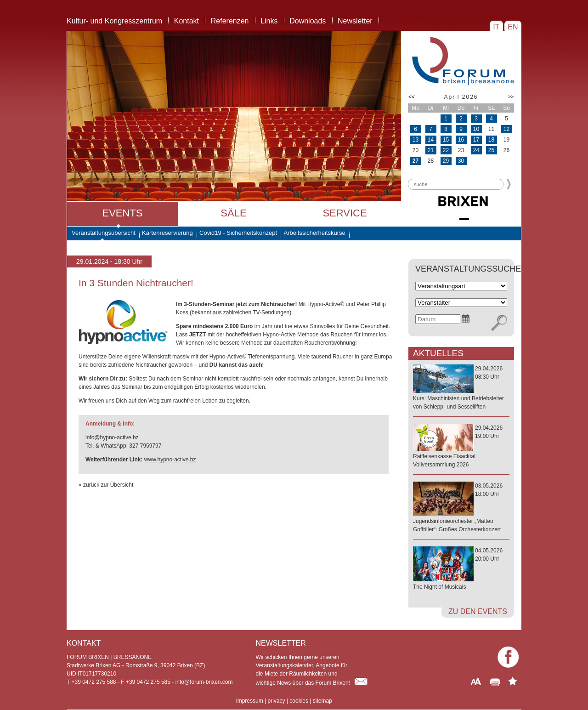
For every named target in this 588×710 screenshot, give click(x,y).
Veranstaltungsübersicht (104, 233)
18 (491, 140)
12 (506, 129)
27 (416, 161)
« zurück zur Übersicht (106, 485)
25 (491, 150)
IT (496, 27)
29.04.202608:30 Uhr (461, 388)
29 (446, 161)
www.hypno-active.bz (170, 460)
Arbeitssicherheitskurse (314, 233)
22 (446, 150)
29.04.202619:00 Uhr (461, 447)
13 (416, 140)
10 (476, 129)
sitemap (322, 701)
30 (461, 161)
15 (446, 140)
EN (513, 27)
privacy (276, 701)
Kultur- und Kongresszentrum (114, 21)
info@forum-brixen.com (204, 682)
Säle (233, 213)
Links (269, 21)
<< (412, 97)
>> (511, 97)
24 (476, 150)
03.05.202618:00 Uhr (461, 508)
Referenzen (230, 21)
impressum (250, 701)
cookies (299, 701)
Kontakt (187, 21)
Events (122, 213)
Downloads (308, 21)
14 (431, 140)
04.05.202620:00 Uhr (461, 569)
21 (431, 150)
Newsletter (355, 21)
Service (345, 213)
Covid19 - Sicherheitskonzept (238, 233)
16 (461, 140)
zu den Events (478, 611)
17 (476, 140)
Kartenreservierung (167, 233)
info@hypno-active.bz (112, 437)
